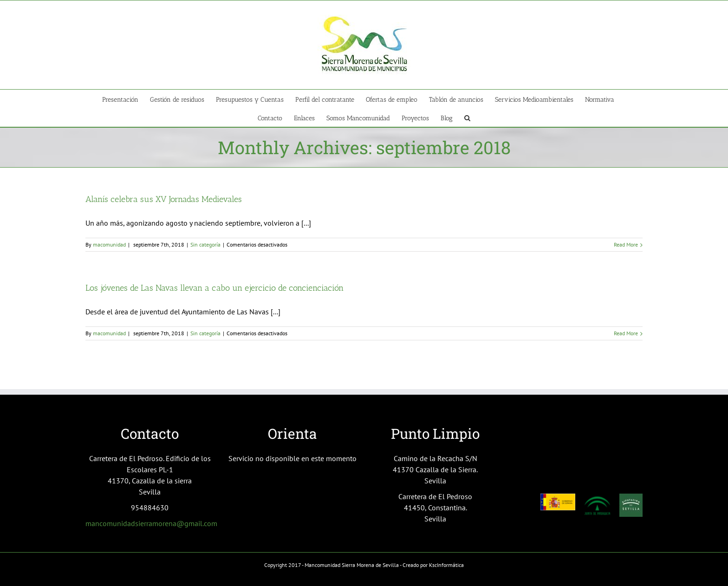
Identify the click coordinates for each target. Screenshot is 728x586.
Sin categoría (205, 244)
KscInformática (446, 565)
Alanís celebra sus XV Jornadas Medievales (164, 199)
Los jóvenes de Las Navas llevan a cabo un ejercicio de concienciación (214, 288)
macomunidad (109, 244)
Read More (626, 244)
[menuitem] (126, 99)
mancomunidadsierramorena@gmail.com (151, 523)
